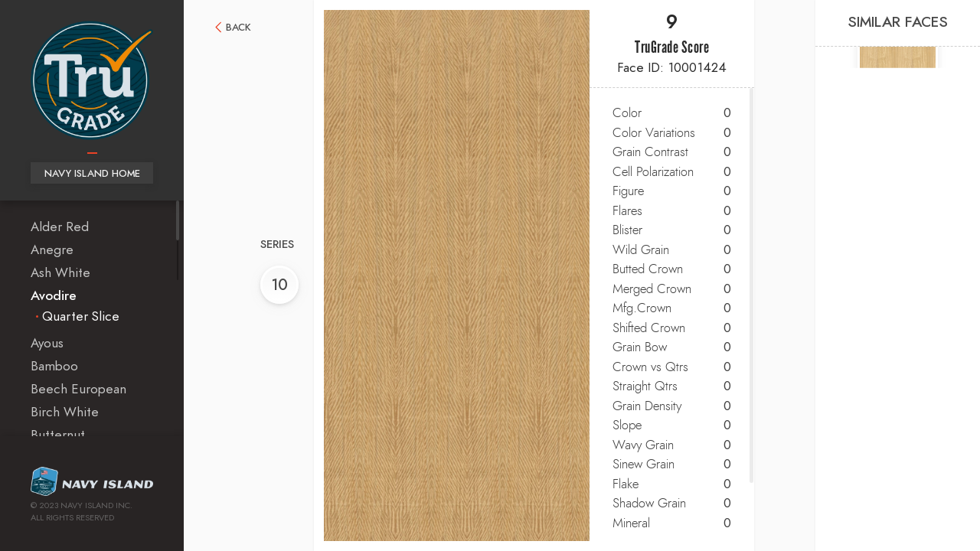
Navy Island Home (92, 174)
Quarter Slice (81, 316)
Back (238, 28)
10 (279, 285)
